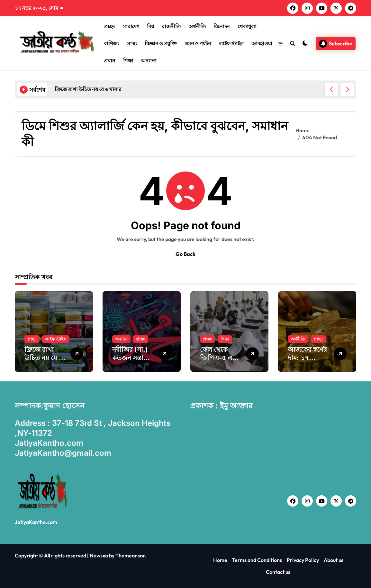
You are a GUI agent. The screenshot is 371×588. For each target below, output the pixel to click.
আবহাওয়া (262, 43)
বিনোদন (222, 26)
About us (334, 560)
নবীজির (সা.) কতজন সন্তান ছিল (130, 358)
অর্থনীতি (197, 26)
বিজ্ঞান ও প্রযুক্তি (161, 43)
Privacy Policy (303, 560)
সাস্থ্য (132, 43)
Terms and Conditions (257, 560)
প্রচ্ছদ (109, 26)
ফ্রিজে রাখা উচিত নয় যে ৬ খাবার (44, 358)
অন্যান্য (149, 61)
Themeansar (130, 555)
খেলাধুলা (247, 26)
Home (220, 560)
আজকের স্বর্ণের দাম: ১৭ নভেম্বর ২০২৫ (307, 358)
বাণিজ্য (111, 43)
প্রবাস (110, 61)
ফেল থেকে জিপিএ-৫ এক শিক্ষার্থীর (218, 358)
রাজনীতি (171, 26)
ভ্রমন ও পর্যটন (198, 43)
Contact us (278, 572)
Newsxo (99, 555)
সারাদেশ (131, 26)
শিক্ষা (128, 61)
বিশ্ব (150, 26)
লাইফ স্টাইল (231, 43)
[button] (348, 89)
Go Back (185, 254)
